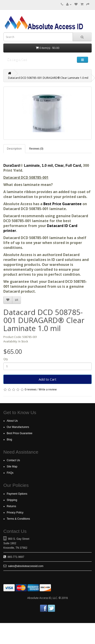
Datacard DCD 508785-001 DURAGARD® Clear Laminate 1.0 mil (48, 78)
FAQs (10, 473)
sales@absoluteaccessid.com (26, 566)
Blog (9, 440)
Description (14, 149)
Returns (11, 506)
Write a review (48, 389)
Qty (6, 359)
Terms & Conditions (18, 519)
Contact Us (13, 460)
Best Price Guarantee (63, 204)
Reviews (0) (36, 149)
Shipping (12, 500)
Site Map (12, 467)
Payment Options (17, 494)
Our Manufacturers (18, 427)
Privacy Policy (15, 513)
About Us (12, 421)
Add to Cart (47, 379)
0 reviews (31, 389)
